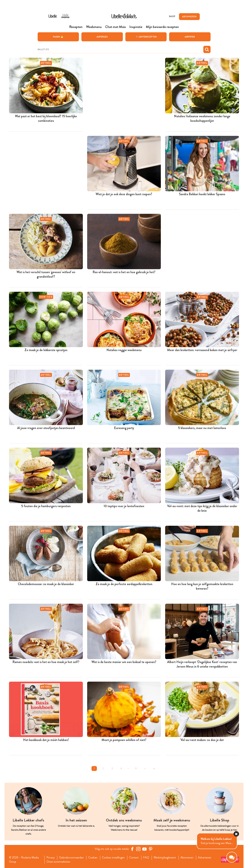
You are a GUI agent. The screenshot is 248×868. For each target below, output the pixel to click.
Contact (134, 858)
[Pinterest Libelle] (151, 849)
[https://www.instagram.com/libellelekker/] (138, 849)
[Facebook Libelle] (132, 849)
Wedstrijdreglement (165, 858)
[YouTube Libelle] (144, 849)
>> (154, 768)
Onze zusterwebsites (58, 862)
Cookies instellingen (113, 858)
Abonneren (187, 858)
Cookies (93, 858)
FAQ (146, 858)
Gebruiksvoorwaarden (71, 858)
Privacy (51, 858)
